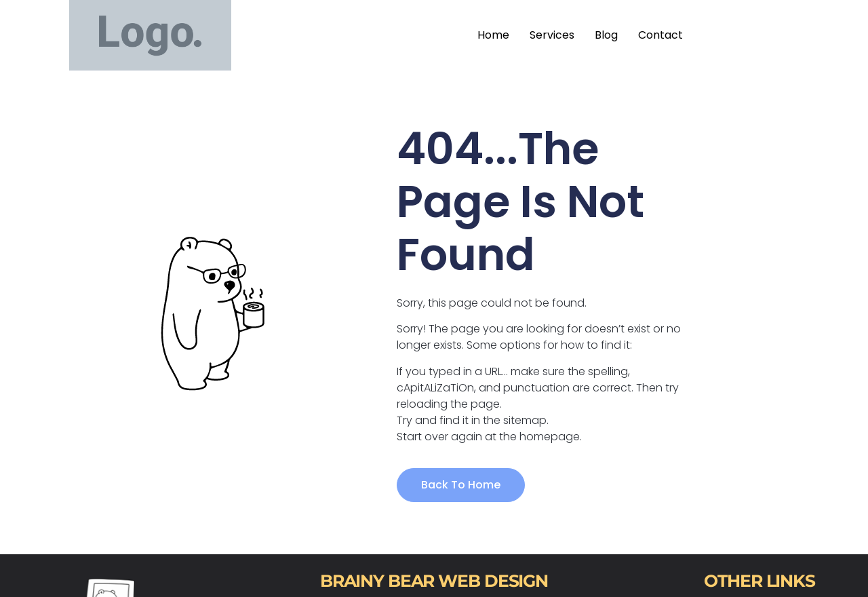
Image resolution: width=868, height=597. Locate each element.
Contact (660, 35)
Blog (606, 35)
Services (552, 35)
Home (493, 35)
